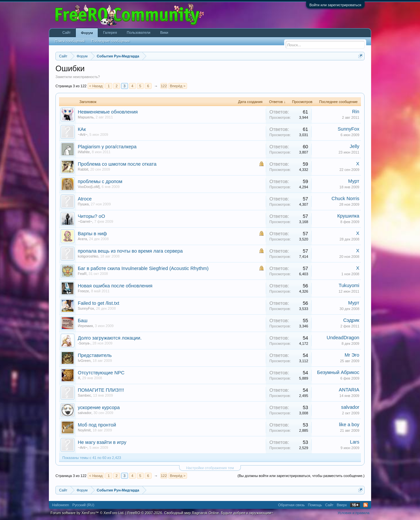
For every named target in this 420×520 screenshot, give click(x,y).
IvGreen (84, 361)
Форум (87, 33)
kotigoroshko (88, 256)
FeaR (82, 274)
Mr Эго (352, 355)
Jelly (355, 146)
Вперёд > (178, 86)
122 (164, 86)
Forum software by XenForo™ (87, 513)
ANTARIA (349, 390)
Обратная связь (291, 505)
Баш (83, 321)
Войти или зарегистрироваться (335, 5)
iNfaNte (84, 152)
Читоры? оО (91, 216)
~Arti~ (83, 135)
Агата (82, 239)
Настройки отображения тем (210, 468)
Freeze (83, 291)
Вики (164, 32)
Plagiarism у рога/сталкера (107, 147)
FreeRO (200, 513)
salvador (85, 413)
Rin (356, 112)
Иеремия (85, 326)
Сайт (66, 32)
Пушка (83, 204)
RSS (366, 505)
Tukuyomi (349, 285)
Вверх (342, 505)
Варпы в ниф (92, 234)
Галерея (110, 32)
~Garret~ (85, 221)
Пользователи (138, 32)
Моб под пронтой (97, 425)
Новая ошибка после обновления (115, 286)
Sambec (84, 395)
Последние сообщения (110, 41)
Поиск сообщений (70, 41)
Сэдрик (351, 320)
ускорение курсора (99, 407)
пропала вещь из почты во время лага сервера (130, 251)
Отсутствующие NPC (101, 373)
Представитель (95, 355)
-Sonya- (84, 343)
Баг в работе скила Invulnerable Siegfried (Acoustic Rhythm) (143, 268)
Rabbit (83, 169)
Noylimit (84, 430)
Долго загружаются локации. (110, 338)
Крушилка (348, 216)
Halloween (61, 505)
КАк (82, 129)
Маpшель (86, 117)
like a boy (349, 425)
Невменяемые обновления (108, 112)
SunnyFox (348, 129)
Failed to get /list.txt (98, 303)
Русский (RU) (83, 505)
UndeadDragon (343, 338)
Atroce (85, 199)
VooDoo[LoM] (89, 187)
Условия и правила (354, 513)
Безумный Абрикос (338, 372)
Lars (355, 442)
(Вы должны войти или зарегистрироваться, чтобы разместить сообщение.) (301, 476)
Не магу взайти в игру (102, 442)
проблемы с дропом (100, 181)
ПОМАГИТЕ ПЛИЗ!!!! (101, 390)
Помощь (315, 505)
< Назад (96, 86)
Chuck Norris (345, 198)
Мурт (354, 181)
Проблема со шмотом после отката (117, 164)
